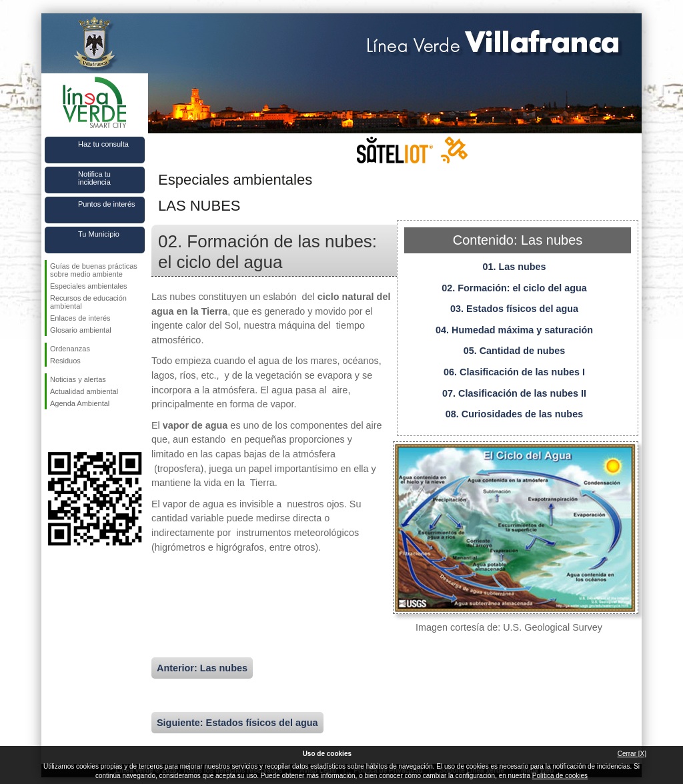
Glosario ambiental (81, 330)
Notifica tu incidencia (94, 178)
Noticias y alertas (78, 379)
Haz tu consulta (103, 144)
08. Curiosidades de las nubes (514, 414)
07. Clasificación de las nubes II (514, 393)
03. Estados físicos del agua (514, 309)
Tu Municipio (99, 234)
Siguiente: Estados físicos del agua (237, 723)
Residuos (65, 361)
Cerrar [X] (632, 754)
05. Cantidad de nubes (515, 351)
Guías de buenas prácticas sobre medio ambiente (94, 270)
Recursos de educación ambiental (88, 302)
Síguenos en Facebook (53, 431)
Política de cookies (560, 776)
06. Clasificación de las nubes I (514, 372)
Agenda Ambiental (80, 403)
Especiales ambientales (89, 286)
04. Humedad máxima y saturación (514, 330)
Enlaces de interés (80, 318)
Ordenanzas (70, 349)
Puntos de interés (107, 204)
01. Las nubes (514, 267)
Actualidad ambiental (84, 391)
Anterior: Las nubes (202, 668)
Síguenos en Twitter (75, 431)
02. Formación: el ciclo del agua (514, 288)
